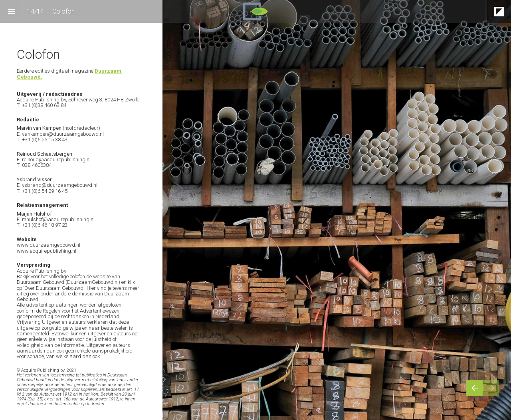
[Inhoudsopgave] (11, 11)
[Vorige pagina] (474, 388)
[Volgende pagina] (491, 388)
